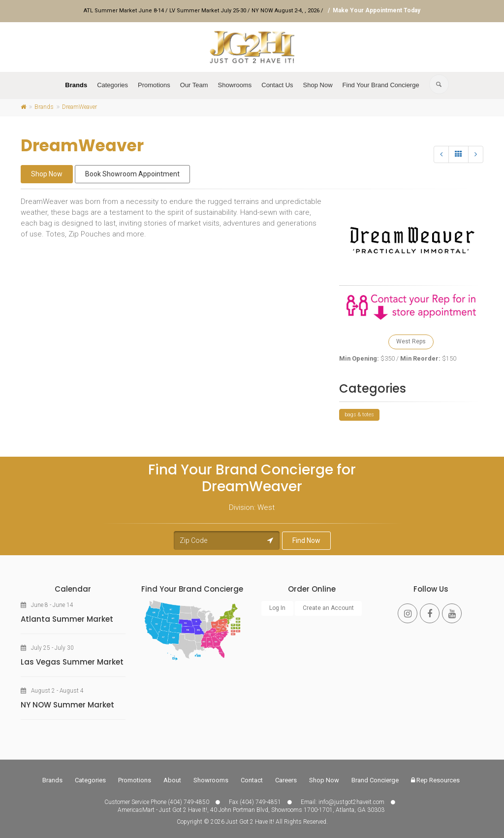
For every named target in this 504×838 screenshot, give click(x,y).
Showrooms (235, 85)
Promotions (154, 85)
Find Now (306, 540)
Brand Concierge (375, 780)
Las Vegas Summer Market (72, 662)
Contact (252, 780)
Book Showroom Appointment (132, 174)
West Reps (411, 341)
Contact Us (277, 85)
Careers (286, 780)
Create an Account (328, 608)
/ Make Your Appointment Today (373, 10)
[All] (458, 154)
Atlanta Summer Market (67, 619)
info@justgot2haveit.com (351, 802)
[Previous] (441, 154)
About (172, 780)
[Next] (476, 154)
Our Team (194, 85)
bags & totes (359, 415)
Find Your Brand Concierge (381, 85)
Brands (76, 85)
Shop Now (318, 85)
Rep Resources (435, 780)
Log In (277, 608)
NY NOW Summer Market (67, 705)
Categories (112, 85)
